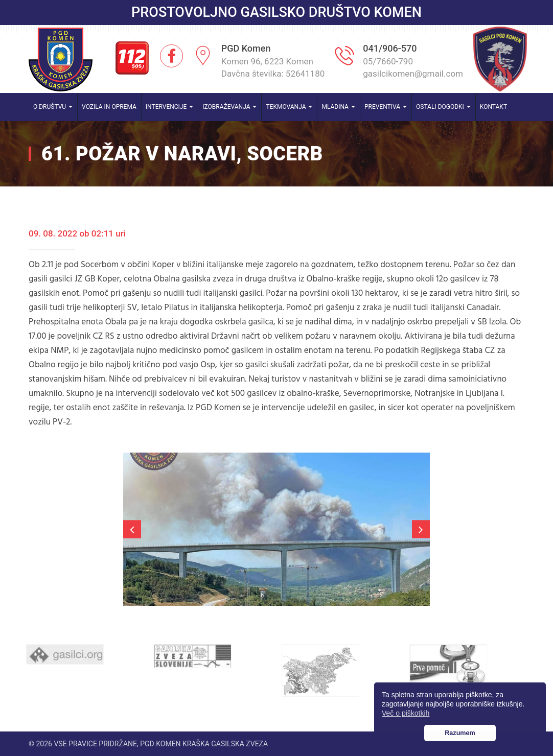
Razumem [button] (460, 733)
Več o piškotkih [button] (406, 713)
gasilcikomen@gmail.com (413, 74)
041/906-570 (390, 48)
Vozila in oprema (109, 107)
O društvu (53, 107)
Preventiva (386, 107)
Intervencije (169, 107)
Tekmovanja (289, 107)
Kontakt (493, 107)
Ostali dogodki (443, 107)
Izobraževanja (229, 107)
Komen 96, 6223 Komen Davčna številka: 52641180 (273, 67)
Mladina (338, 107)
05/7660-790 (388, 61)
